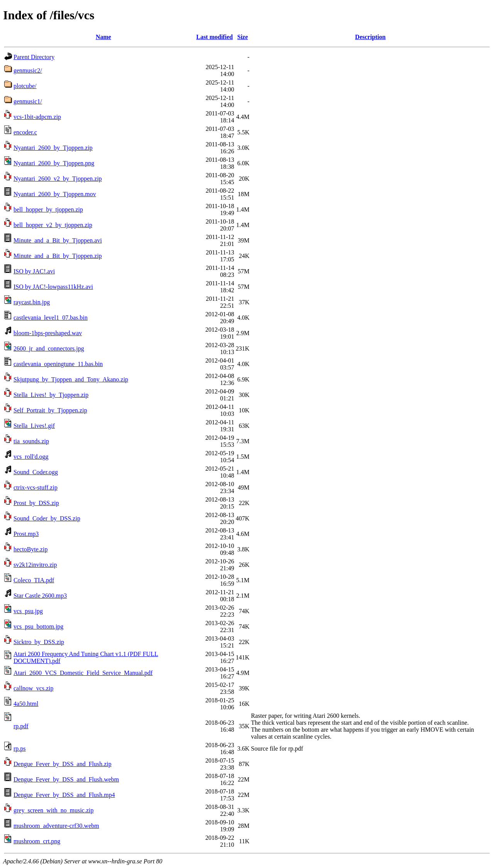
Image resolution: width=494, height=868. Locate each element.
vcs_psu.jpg (28, 611)
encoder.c (25, 132)
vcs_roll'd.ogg (31, 457)
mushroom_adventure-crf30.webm (56, 826)
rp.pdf (21, 726)
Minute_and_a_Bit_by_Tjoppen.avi (58, 240)
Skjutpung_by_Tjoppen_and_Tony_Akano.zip (71, 379)
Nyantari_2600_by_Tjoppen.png (54, 163)
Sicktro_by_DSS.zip (39, 642)
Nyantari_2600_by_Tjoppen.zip (53, 148)
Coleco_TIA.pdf (34, 580)
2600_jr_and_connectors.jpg (49, 348)
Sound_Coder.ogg (36, 472)
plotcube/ (25, 86)
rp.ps (20, 748)
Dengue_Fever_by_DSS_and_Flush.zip (63, 764)
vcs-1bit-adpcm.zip (37, 117)
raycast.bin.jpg (32, 302)
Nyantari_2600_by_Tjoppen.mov (55, 194)
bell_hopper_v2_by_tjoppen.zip (53, 225)
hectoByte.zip (30, 549)
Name (103, 37)
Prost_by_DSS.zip (36, 503)
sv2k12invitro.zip (35, 565)
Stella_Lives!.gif (34, 426)
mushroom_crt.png (37, 841)
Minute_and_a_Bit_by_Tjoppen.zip (58, 256)
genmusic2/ (28, 70)
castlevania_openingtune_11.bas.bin (58, 364)
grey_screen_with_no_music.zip (54, 810)
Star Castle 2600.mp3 (40, 596)
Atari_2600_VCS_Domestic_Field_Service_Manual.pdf (83, 673)
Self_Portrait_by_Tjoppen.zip (50, 410)
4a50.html (26, 704)
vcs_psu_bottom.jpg (38, 626)
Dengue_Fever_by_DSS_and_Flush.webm (66, 779)
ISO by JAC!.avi (34, 271)
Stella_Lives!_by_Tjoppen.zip (51, 395)
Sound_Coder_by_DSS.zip (47, 518)
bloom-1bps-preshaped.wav (48, 333)
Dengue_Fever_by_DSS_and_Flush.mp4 (64, 795)
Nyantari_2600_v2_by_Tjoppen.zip (58, 179)
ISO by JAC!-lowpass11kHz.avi (53, 287)
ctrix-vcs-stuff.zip (36, 487)
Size (243, 37)
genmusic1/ (28, 101)
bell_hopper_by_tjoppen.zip (48, 209)
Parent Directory (34, 57)
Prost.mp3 (26, 534)
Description (370, 37)
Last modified (214, 37)
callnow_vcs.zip (34, 688)
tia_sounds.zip (31, 441)
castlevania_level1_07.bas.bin (51, 318)
